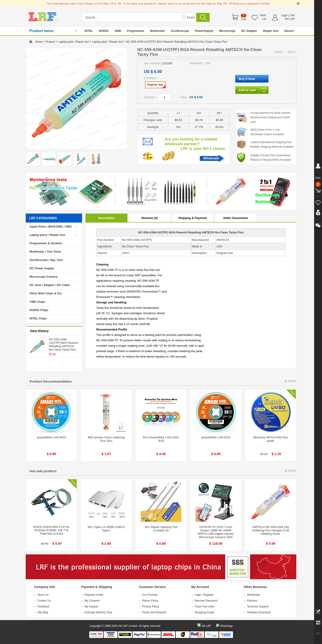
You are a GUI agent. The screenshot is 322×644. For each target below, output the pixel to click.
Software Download (259, 612)
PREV (279, 52)
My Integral (91, 607)
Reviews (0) (149, 218)
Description (106, 218)
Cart (244, 19)
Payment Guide (94, 595)
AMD (118, 31)
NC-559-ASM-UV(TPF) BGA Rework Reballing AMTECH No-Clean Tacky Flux (63, 344)
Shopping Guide (204, 612)
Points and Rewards (154, 612)
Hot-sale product (43, 471)
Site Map (43, 612)
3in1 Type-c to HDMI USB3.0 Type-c (106, 529)
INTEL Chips (38, 318)
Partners (252, 601)
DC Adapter (249, 31)
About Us (43, 595)
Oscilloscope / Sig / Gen (46, 260)
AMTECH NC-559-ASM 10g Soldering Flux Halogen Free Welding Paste (270, 530)
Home (39, 42)
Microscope (227, 31)
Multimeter (158, 31)
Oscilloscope (180, 31)
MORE (292, 381)
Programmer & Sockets (46, 243)
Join (292, 15)
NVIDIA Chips (39, 310)
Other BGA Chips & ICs (46, 293)
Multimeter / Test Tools (45, 252)
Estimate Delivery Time (98, 612)
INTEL (89, 31)
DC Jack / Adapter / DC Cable (50, 285)
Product (50, 42)
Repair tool (271, 31)
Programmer (136, 31)
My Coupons (92, 601)
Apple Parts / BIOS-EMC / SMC (51, 227)
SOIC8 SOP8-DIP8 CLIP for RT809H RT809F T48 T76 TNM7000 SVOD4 (51, 530)
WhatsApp (226, 626)
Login (284, 15)
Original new (156, 85)
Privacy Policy (151, 607)
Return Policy (150, 601)
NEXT (292, 52)
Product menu (41, 31)
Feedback (43, 607)
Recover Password (206, 601)
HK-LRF (206, 626)
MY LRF (290, 19)
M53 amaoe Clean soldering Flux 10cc (106, 439)
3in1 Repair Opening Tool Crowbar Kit (161, 529)
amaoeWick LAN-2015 (216, 437)
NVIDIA (104, 31)
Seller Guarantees (236, 218)
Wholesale (211, 158)
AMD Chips (37, 302)
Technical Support (258, 607)
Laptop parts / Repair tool (74, 42)
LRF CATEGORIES (43, 218)
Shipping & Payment (193, 218)
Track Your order (205, 607)
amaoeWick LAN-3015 (51, 437)
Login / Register (204, 595)
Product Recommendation (51, 381)
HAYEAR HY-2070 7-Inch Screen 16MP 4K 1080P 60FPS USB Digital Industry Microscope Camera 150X (216, 532)
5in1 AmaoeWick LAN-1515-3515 (161, 439)
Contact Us (44, 601)
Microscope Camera (44, 277)
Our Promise (150, 595)
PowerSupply (204, 31)
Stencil (289, 31)
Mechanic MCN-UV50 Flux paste (271, 439)
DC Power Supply (42, 268)
